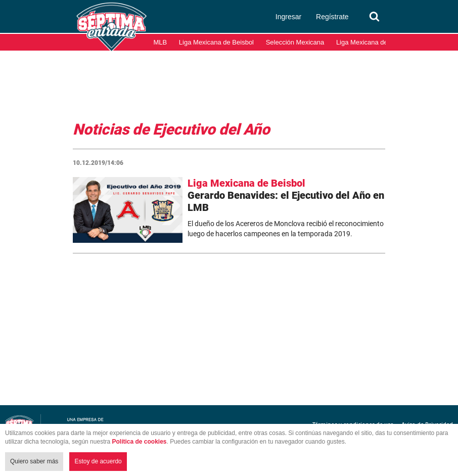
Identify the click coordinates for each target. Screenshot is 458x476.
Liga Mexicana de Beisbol (216, 42)
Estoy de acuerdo (98, 461)
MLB (161, 42)
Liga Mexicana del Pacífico (375, 42)
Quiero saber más (34, 461)
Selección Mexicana (295, 42)
